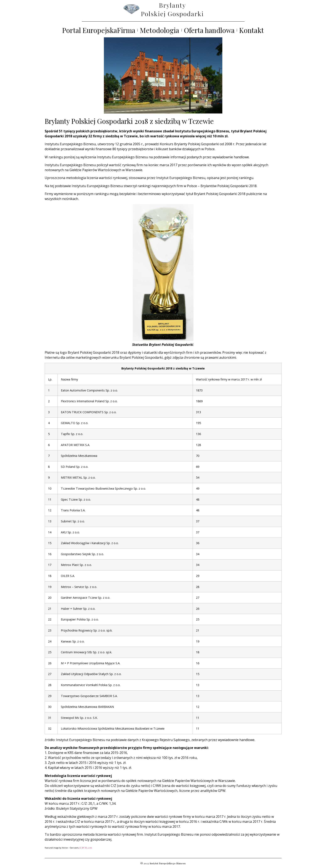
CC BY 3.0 (83, 848)
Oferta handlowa (209, 30)
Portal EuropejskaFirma (99, 30)
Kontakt (252, 30)
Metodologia (159, 30)
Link (90, 848)
